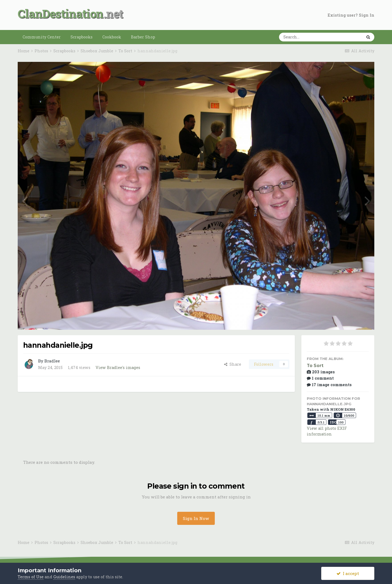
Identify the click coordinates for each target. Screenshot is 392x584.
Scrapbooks (82, 37)
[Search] (304, 37)
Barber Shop (143, 37)
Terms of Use (31, 577)
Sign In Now (196, 518)
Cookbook (112, 37)
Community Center (42, 37)
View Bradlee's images (118, 367)
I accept (348, 573)
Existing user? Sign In (351, 15)
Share (233, 364)
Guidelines (64, 577)
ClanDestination (61, 13)
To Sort (315, 366)
